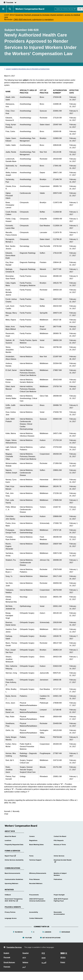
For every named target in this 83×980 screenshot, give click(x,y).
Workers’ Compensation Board (30, 9)
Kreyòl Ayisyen (9, 962)
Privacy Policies (10, 912)
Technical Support (35, 860)
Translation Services (14, 947)
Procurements (34, 895)
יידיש (24, 958)
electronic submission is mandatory (33, 20)
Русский (7, 958)
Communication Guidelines (14, 879)
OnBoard (8, 895)
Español (26, 953)
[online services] (66, 9)
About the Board (10, 836)
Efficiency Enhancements (38, 873)
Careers (32, 836)
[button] (3, 9)
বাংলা (44, 958)
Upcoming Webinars (11, 884)
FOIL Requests (59, 841)
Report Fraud (10, 856)
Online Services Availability (14, 860)
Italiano (25, 962)
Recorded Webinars (36, 884)
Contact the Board (60, 836)
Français (7, 967)
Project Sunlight (59, 895)
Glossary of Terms (60, 845)
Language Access (11, 918)
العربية (44, 963)
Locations (8, 841)
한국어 (63, 958)
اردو (24, 967)
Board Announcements (12, 873)
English (6, 953)
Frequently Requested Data (14, 845)
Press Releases (34, 879)
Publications (58, 879)
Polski (63, 962)
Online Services (59, 856)
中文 (43, 953)
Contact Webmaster (36, 918)
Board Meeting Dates (36, 845)
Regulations (33, 841)
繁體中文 (64, 953)
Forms (31, 856)
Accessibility (34, 912)
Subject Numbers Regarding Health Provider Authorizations (27, 69)
